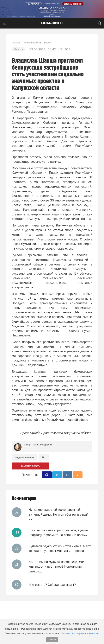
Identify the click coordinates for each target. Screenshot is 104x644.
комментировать (31, 466)
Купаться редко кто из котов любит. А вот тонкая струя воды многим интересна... (60, 548)
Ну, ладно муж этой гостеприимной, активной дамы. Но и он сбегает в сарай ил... (59, 514)
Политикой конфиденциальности (80, 633)
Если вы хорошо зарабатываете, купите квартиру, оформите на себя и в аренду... (59, 532)
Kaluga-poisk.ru (52, 23)
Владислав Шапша (24, 457)
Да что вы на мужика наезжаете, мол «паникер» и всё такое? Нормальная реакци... (57, 567)
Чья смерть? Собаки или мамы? (52, 585)
